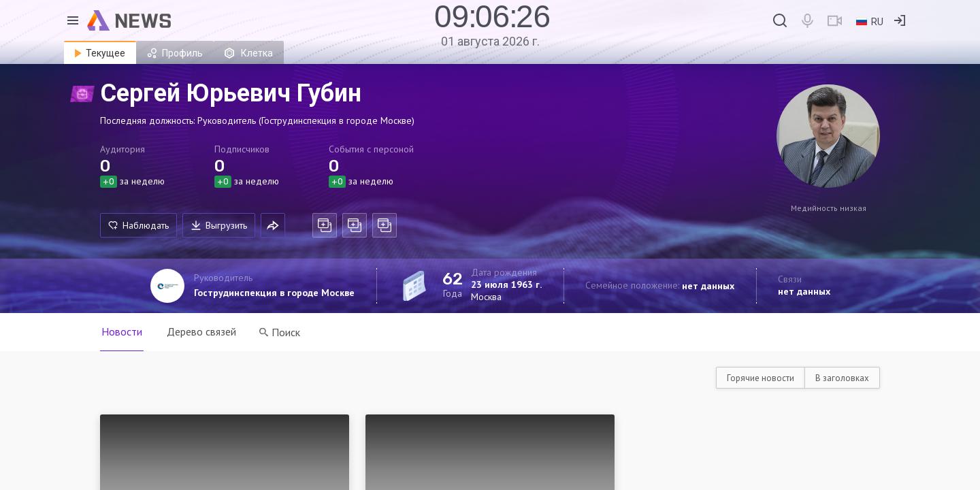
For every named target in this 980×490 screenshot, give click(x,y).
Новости (122, 331)
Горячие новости (761, 378)
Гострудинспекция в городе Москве (274, 293)
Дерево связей (201, 331)
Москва (486, 297)
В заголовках (842, 378)
